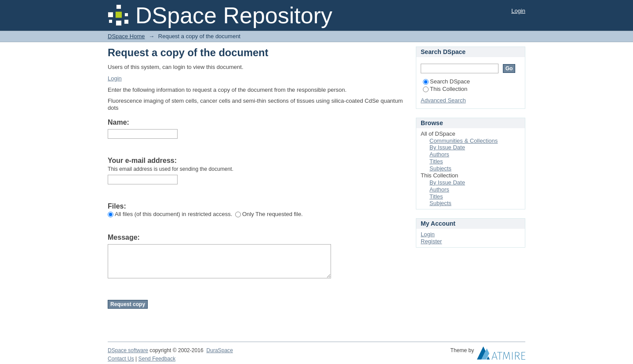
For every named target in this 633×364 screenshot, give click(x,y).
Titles (436, 161)
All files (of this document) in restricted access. (170, 214)
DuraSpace (219, 350)
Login (518, 11)
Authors (439, 154)
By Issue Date (447, 147)
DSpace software (128, 350)
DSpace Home (126, 36)
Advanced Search (443, 100)
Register (431, 241)
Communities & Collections (464, 141)
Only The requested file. (269, 214)
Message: (124, 237)
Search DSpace (446, 81)
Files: (117, 206)
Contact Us (121, 359)
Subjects (440, 168)
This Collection (445, 89)
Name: (118, 122)
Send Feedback (157, 359)
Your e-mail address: (142, 160)
